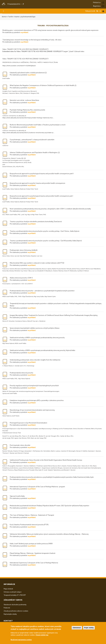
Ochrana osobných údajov (13, 592)
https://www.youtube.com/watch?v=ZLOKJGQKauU (19, 66)
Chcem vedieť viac (42, 635)
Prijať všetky (89, 628)
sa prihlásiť (24, 32)
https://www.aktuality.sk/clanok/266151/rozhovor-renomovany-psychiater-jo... (29, 133)
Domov (4, 17)
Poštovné (7, 608)
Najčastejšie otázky (10, 614)
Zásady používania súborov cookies (16, 611)
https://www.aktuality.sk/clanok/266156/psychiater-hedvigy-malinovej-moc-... (28, 118)
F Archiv (11, 17)
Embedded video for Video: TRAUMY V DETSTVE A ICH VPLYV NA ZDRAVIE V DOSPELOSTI (33, 51)
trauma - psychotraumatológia (25, 17)
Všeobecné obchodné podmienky (15, 605)
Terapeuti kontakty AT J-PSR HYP (15, 595)
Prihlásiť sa (97, 2)
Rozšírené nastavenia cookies (21, 640)
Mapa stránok (8, 589)
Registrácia (97, 6)
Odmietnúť (77, 628)
